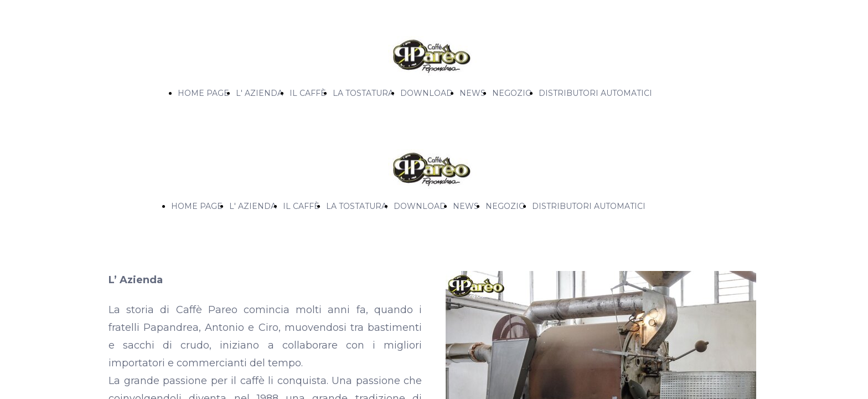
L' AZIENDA (259, 93)
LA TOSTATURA (363, 93)
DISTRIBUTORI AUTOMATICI (595, 93)
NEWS (472, 93)
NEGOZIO (512, 93)
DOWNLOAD (427, 93)
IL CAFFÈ (308, 93)
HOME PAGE (203, 93)
